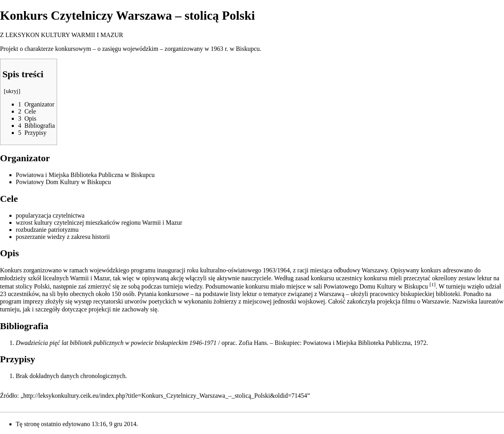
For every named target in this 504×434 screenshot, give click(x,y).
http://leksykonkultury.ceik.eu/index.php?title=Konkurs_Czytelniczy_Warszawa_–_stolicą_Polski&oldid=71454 (165, 396)
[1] (433, 284)
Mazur (174, 223)
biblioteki (448, 294)
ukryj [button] (12, 91)
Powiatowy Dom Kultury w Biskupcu (63, 182)
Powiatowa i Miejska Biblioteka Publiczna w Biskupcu (85, 175)
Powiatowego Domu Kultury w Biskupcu (376, 286)
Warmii (152, 223)
